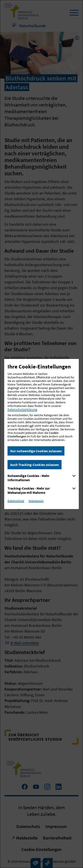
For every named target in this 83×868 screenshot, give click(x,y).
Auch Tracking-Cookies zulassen (35, 465)
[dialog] (41, 434)
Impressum (36, 501)
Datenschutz (16, 501)
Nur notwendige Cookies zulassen (36, 451)
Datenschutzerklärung (22, 409)
